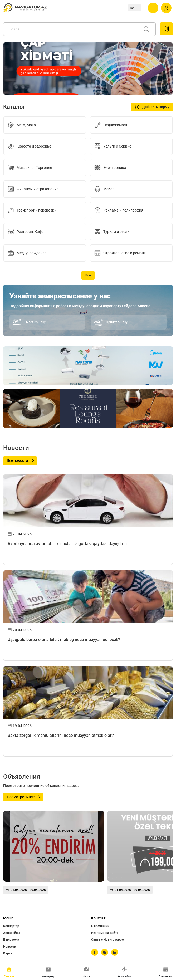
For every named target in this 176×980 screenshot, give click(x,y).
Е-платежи (11, 940)
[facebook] (95, 952)
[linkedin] (115, 952)
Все (88, 275)
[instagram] (105, 952)
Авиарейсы (12, 933)
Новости (10, 947)
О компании (100, 926)
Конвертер (11, 926)
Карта (8, 953)
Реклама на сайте (105, 933)
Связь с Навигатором (108, 940)
